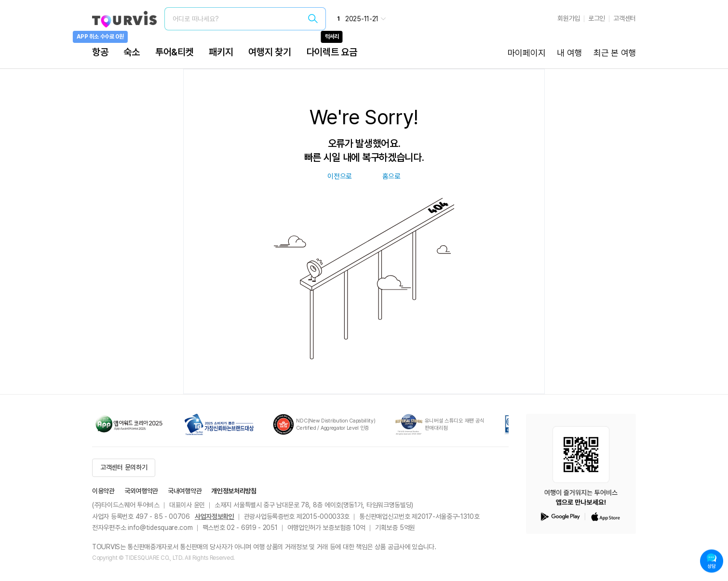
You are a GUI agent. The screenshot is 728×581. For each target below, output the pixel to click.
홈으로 (391, 176)
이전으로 (340, 176)
